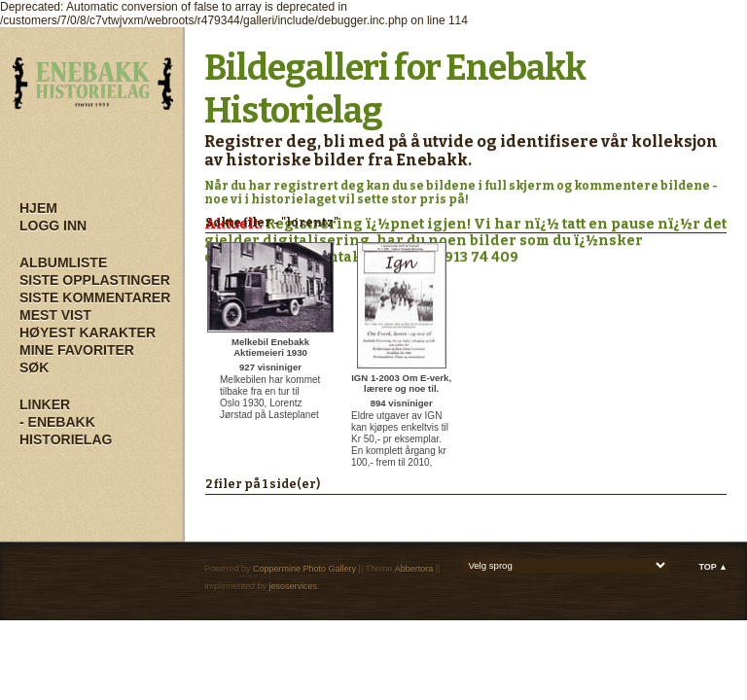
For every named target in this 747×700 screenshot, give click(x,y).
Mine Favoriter (77, 350)
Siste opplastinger (95, 280)
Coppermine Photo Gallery (304, 569)
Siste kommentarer (95, 297)
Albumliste (63, 262)
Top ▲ (713, 567)
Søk (34, 367)
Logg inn (53, 226)
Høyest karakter (88, 332)
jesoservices (294, 586)
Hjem (38, 208)
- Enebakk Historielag (66, 431)
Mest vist (55, 315)
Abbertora (414, 569)
